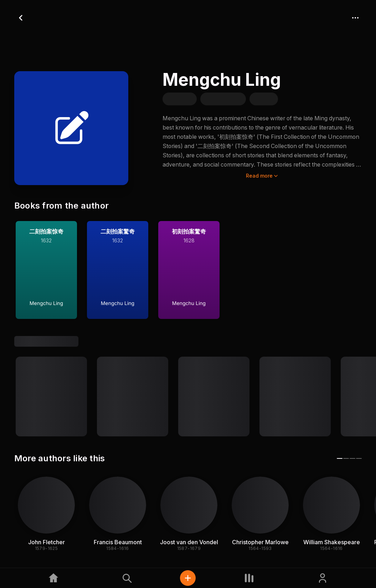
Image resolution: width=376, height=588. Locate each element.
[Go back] (21, 18)
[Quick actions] (188, 578)
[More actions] (355, 18)
